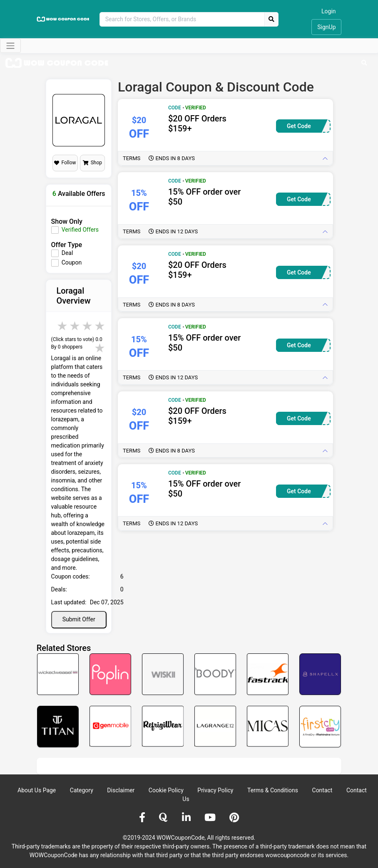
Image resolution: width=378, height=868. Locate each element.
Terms (159, 158)
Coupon (72, 262)
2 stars (63, 326)
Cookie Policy (166, 790)
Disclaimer (121, 790)
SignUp (326, 27)
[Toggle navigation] (10, 46)
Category (82, 790)
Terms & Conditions (273, 790)
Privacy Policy (215, 790)
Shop (92, 163)
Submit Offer (79, 619)
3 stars (75, 326)
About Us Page (37, 790)
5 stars (100, 326)
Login (329, 11)
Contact (322, 790)
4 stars (88, 326)
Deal (67, 253)
